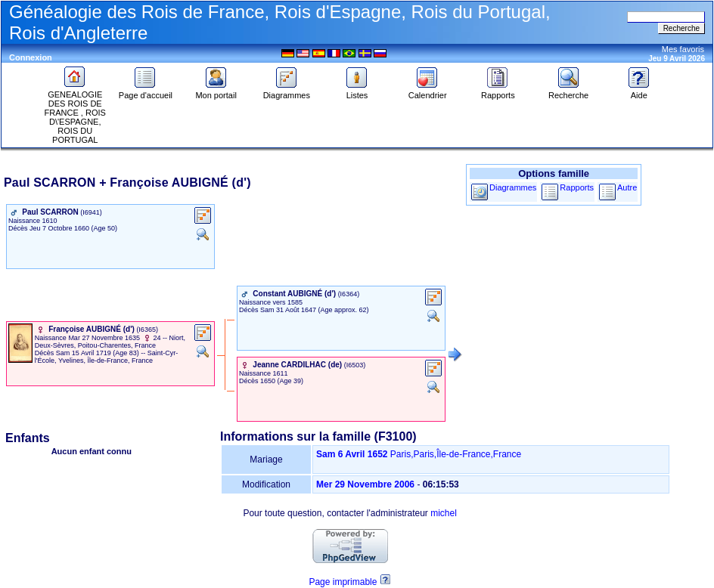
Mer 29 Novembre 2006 (365, 484)
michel (444, 513)
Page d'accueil (146, 91)
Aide (639, 91)
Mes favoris (683, 49)
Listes (357, 91)
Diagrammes (287, 91)
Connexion (31, 57)
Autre (627, 187)
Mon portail (216, 91)
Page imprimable (343, 582)
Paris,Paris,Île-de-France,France (456, 454)
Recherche (568, 91)
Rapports (498, 91)
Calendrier (428, 91)
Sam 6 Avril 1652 (352, 454)
